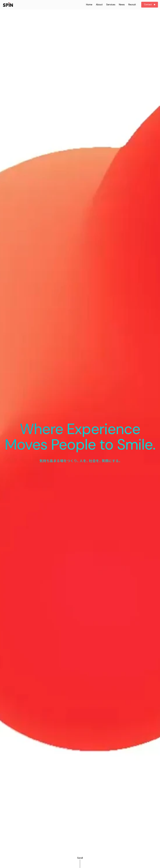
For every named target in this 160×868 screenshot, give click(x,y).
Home (89, 2)
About (99, 2)
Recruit (132, 2)
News (122, 2)
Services (111, 2)
